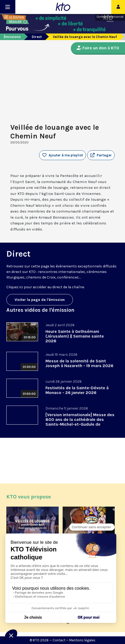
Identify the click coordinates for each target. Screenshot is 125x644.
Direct (37, 37)
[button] (101, 155)
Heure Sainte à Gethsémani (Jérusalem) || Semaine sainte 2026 (75, 336)
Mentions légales (82, 640)
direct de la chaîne (68, 287)
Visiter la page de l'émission (40, 300)
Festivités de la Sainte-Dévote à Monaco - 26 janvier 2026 (77, 390)
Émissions (12, 37)
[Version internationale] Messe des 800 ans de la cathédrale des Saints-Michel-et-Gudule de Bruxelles (80, 422)
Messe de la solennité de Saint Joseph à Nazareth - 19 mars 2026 (79, 363)
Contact (59, 640)
